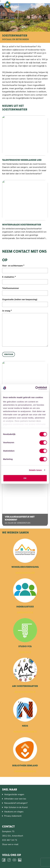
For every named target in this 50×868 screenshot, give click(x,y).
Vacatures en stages (14, 812)
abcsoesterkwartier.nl (25, 692)
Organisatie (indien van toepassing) (20, 299)
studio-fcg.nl (25, 652)
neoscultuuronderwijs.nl (25, 731)
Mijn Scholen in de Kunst (16, 807)
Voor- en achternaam (13, 266)
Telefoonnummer (11, 288)
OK (25, 478)
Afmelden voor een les (15, 799)
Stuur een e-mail (10, 844)
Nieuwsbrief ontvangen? (16, 803)
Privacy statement (13, 816)
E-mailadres (9, 277)
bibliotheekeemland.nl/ (25, 771)
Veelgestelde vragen (14, 794)
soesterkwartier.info (25, 572)
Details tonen (35, 470)
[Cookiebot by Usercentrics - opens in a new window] (36, 388)
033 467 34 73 (10, 840)
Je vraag (7, 311)
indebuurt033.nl (25, 612)
